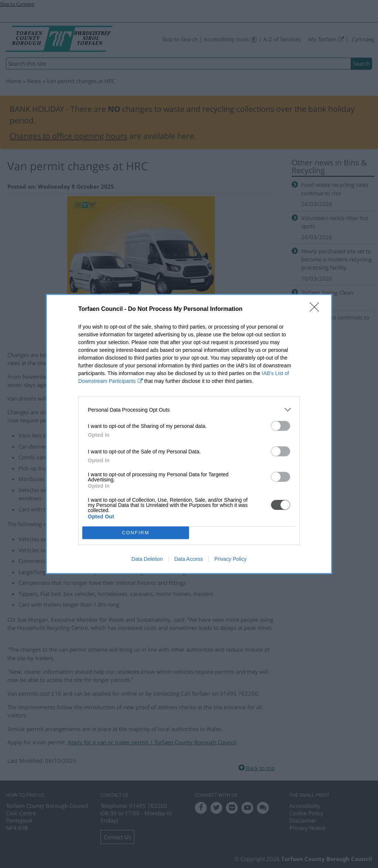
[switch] (281, 426)
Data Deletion (147, 559)
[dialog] (189, 434)
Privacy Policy (231, 559)
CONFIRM (136, 533)
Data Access (189, 559)
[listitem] (189, 410)
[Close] (317, 309)
